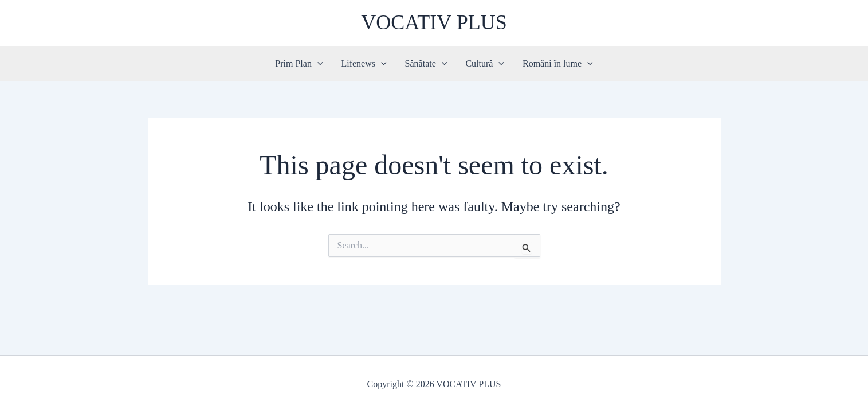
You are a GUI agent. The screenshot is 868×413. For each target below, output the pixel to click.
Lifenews (364, 64)
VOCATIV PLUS (434, 22)
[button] (317, 64)
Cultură (485, 64)
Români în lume (558, 64)
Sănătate (426, 64)
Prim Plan (299, 64)
